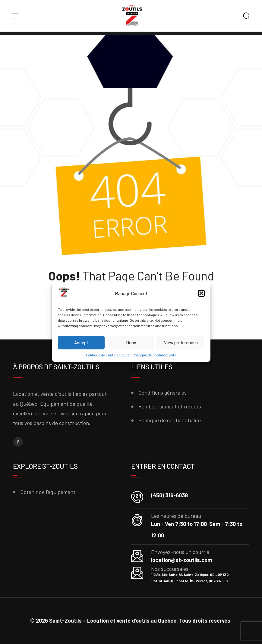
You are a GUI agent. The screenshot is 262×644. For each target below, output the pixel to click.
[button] (201, 293)
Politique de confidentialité (108, 355)
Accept (81, 342)
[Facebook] (18, 442)
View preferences (181, 342)
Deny (131, 342)
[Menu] (15, 16)
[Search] (247, 16)
